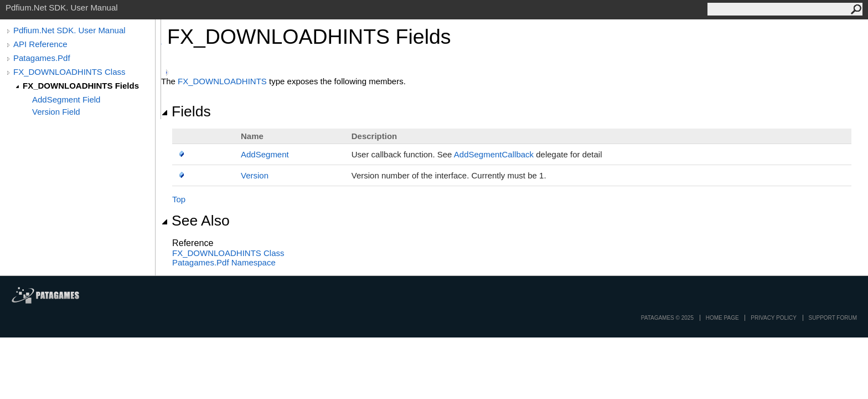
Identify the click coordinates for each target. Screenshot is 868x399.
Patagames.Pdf (42, 58)
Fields (186, 111)
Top (179, 199)
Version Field (56, 112)
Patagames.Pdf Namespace (224, 262)
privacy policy (773, 318)
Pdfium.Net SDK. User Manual (69, 30)
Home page (722, 318)
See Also (195, 221)
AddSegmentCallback (494, 154)
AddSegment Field (66, 99)
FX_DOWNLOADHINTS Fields (81, 86)
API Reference (40, 44)
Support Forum (833, 318)
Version (255, 175)
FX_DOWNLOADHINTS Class (69, 72)
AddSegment (265, 154)
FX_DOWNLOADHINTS (222, 81)
